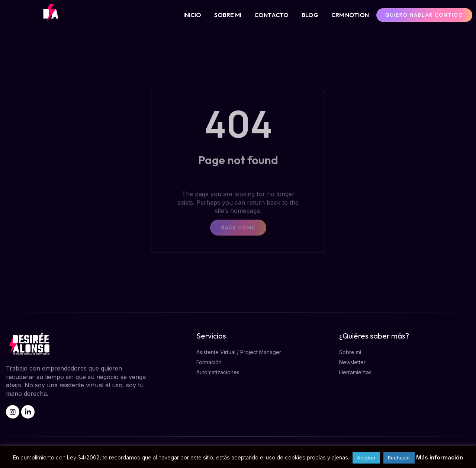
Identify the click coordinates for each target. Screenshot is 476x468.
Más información (440, 457)
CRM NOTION (350, 15)
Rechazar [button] (399, 458)
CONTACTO (271, 15)
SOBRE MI (228, 15)
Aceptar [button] (366, 458)
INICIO (192, 15)
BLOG (310, 15)
